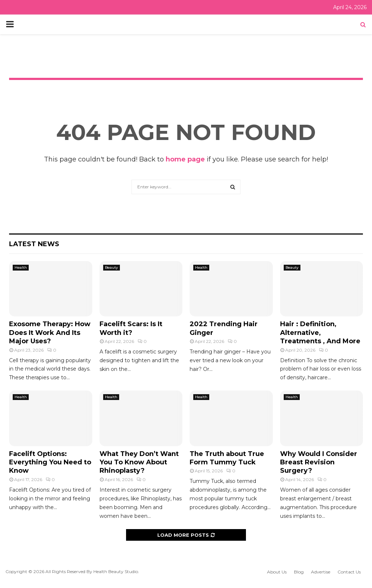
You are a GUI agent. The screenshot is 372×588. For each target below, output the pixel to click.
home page (185, 159)
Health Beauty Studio (116, 571)
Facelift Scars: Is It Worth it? (131, 328)
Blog (299, 572)
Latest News (34, 244)
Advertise (321, 572)
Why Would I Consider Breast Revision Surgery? (319, 462)
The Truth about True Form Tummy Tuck (227, 458)
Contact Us (349, 572)
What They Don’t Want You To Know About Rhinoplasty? (139, 462)
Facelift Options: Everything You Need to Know (50, 462)
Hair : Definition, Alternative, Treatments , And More (320, 333)
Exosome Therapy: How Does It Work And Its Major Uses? (50, 333)
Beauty (112, 267)
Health (21, 267)
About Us (277, 572)
